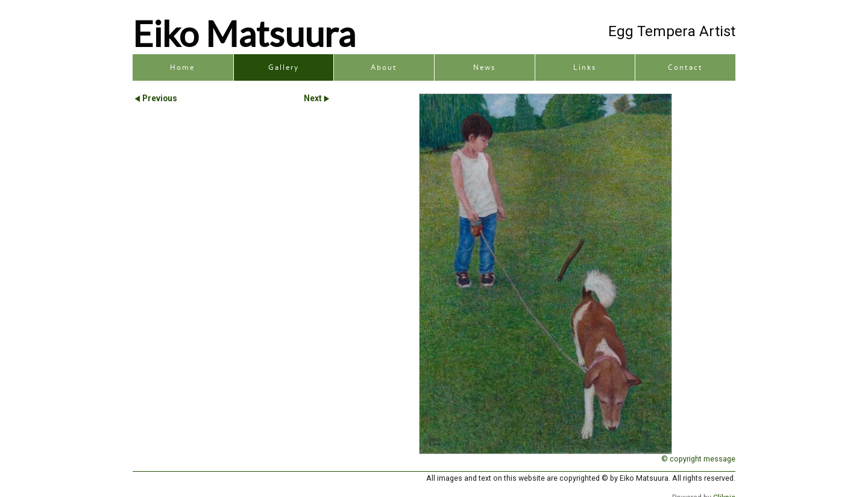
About (384, 67)
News (484, 67)
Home (182, 67)
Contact (685, 67)
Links (585, 67)
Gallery (284, 67)
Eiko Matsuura (244, 33)
